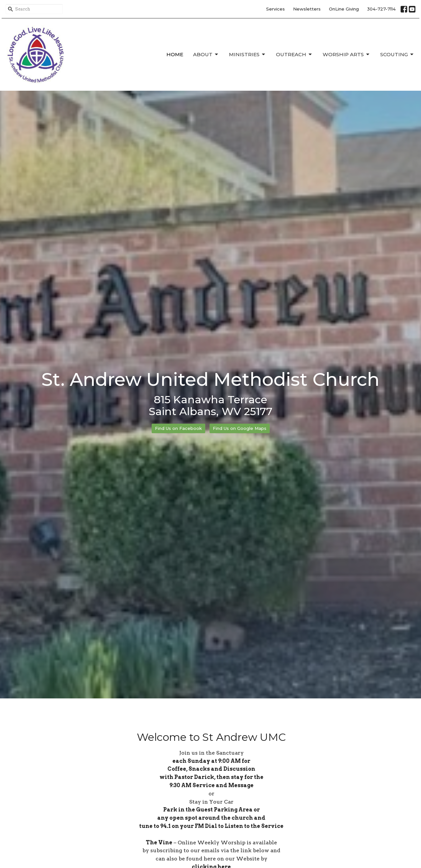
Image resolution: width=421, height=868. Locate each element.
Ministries (248, 55)
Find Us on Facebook (178, 428)
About (206, 55)
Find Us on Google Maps (240, 428)
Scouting (397, 55)
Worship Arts (347, 55)
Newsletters (307, 9)
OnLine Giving (344, 9)
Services (275, 9)
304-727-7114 (381, 9)
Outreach (294, 55)
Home (175, 54)
